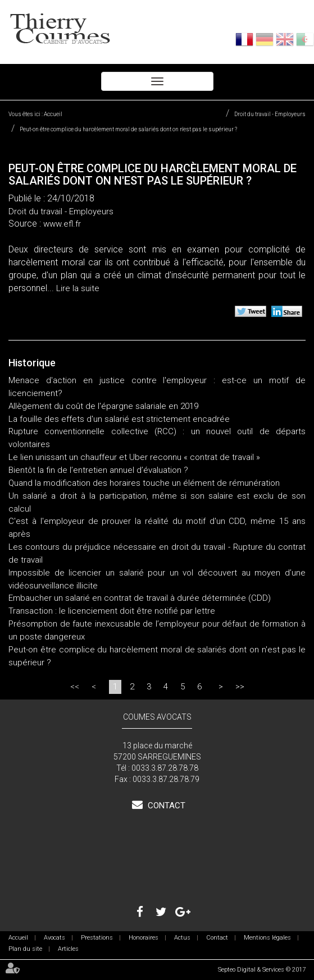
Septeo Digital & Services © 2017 (262, 970)
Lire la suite (78, 288)
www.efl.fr (62, 224)
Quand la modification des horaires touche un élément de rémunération (144, 483)
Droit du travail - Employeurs (270, 114)
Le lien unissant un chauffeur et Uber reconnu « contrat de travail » (134, 457)
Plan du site (25, 949)
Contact (165, 806)
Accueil (53, 114)
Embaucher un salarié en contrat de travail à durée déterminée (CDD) (140, 598)
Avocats (54, 938)
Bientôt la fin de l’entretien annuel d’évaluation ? (98, 470)
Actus (182, 938)
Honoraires (144, 938)
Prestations (97, 938)
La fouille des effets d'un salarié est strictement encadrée (119, 419)
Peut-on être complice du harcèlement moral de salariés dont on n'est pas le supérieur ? (128, 129)
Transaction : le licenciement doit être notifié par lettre (112, 611)
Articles (68, 949)
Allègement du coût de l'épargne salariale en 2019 (103, 406)
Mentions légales (267, 938)
